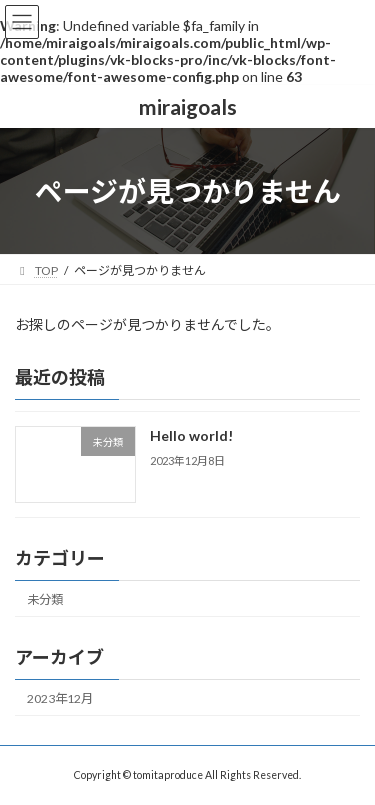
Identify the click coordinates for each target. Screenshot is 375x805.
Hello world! (191, 436)
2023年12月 (60, 698)
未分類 (45, 599)
